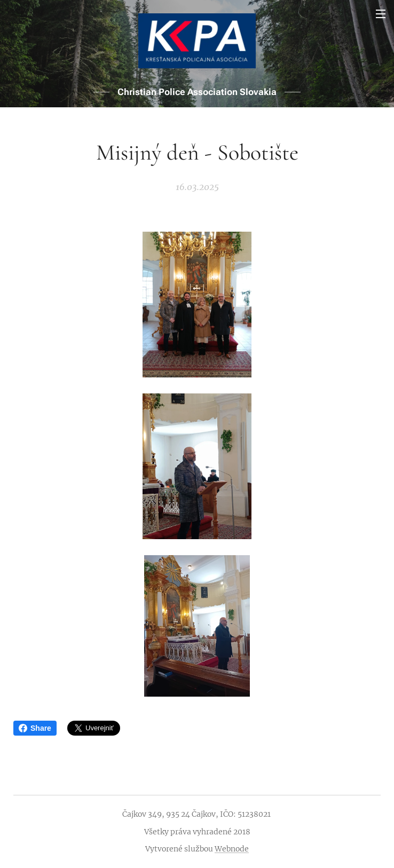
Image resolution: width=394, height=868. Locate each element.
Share (35, 728)
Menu (381, 14)
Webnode (232, 849)
